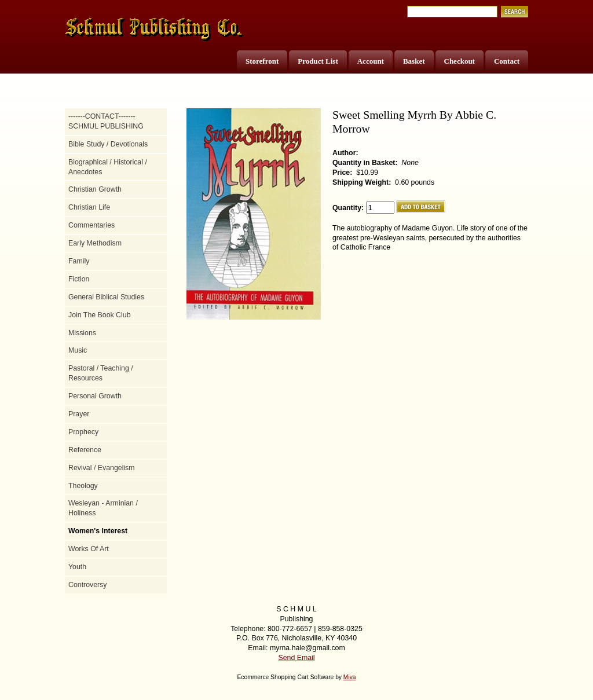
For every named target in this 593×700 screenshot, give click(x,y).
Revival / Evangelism (102, 468)
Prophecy (83, 432)
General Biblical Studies (106, 297)
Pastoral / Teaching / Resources (101, 373)
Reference (85, 450)
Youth (77, 567)
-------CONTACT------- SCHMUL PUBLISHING (106, 121)
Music (78, 350)
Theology (83, 486)
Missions (82, 333)
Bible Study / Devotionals (108, 144)
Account (371, 61)
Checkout (460, 61)
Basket (414, 61)
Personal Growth (95, 396)
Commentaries (91, 225)
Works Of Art (89, 549)
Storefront (262, 61)
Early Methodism (95, 243)
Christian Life (89, 207)
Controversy (88, 585)
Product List (318, 61)
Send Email (296, 658)
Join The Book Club (100, 315)
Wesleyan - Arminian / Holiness (103, 508)
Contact (507, 61)
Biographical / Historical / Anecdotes (108, 167)
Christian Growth (95, 189)
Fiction (79, 279)
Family (79, 261)
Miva (350, 677)
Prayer (79, 414)
